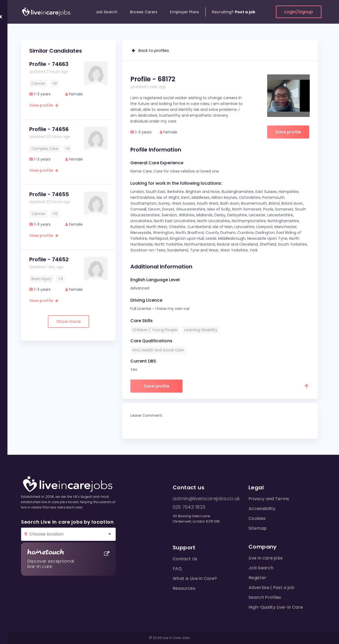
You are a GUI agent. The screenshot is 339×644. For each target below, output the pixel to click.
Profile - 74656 (49, 129)
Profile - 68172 (153, 79)
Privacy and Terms (269, 499)
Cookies (257, 518)
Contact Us (185, 559)
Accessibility (262, 509)
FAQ (177, 569)
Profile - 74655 (49, 194)
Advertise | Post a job (271, 588)
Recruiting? (234, 12)
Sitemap (258, 528)
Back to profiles (150, 50)
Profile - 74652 (49, 259)
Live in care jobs (266, 558)
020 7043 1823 (189, 507)
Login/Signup (299, 12)
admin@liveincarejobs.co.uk (206, 499)
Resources (184, 588)
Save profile (288, 132)
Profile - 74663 (49, 64)
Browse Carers (144, 12)
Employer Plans (185, 12)
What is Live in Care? (195, 578)
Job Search (107, 12)
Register (258, 578)
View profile (44, 105)
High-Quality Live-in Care (276, 607)
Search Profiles (265, 597)
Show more (69, 321)
